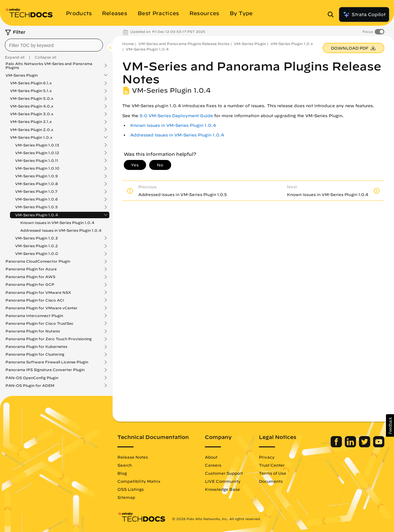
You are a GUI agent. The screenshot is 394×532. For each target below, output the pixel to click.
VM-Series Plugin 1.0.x (31, 137)
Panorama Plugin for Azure (31, 269)
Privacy (267, 457)
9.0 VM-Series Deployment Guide (176, 116)
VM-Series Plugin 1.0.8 (37, 184)
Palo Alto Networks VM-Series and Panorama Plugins (49, 66)
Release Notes (133, 457)
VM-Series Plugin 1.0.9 (37, 176)
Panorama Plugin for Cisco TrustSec (40, 323)
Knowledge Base (222, 489)
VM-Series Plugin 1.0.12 (37, 153)
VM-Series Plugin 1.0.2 (37, 246)
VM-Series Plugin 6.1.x (31, 83)
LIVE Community (223, 481)
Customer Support (224, 473)
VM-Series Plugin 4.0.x (32, 106)
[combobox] (54, 45)
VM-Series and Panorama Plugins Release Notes (184, 44)
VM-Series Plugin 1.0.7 (36, 191)
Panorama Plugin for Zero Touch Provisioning (49, 339)
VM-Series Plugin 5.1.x (31, 91)
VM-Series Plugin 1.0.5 (37, 207)
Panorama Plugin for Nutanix (33, 331)
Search (125, 465)
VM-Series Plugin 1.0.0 (37, 254)
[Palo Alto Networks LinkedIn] (351, 446)
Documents (271, 481)
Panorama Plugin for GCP (30, 285)
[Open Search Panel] (333, 14)
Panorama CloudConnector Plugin (38, 261)
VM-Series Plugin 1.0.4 (37, 215)
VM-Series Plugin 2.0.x (32, 130)
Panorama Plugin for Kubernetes (36, 347)
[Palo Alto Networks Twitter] (365, 446)
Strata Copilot (364, 14)
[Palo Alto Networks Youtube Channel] (379, 446)
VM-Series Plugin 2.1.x (31, 122)
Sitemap (126, 497)
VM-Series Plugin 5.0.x (32, 98)
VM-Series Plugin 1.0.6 (37, 199)
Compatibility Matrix (139, 481)
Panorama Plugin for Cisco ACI (35, 300)
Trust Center (272, 465)
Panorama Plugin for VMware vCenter (41, 308)
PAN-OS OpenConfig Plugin (32, 378)
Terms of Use (273, 473)
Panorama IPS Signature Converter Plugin (45, 370)
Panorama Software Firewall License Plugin (47, 362)
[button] (390, 425)
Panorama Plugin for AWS (30, 277)
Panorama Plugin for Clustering (35, 354)
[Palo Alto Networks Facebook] (337, 446)
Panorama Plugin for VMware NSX (38, 293)
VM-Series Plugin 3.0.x (32, 114)
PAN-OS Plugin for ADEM (30, 386)
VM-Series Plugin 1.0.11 (37, 161)
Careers (213, 465)
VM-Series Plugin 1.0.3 (37, 238)
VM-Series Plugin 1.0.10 (37, 168)
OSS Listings (131, 489)
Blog (122, 473)
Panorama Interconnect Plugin (34, 316)
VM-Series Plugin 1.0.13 (37, 145)
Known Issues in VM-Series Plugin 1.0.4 (57, 223)
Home (128, 44)
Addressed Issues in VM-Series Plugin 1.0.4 (61, 230)
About (211, 457)
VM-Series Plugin (22, 75)
